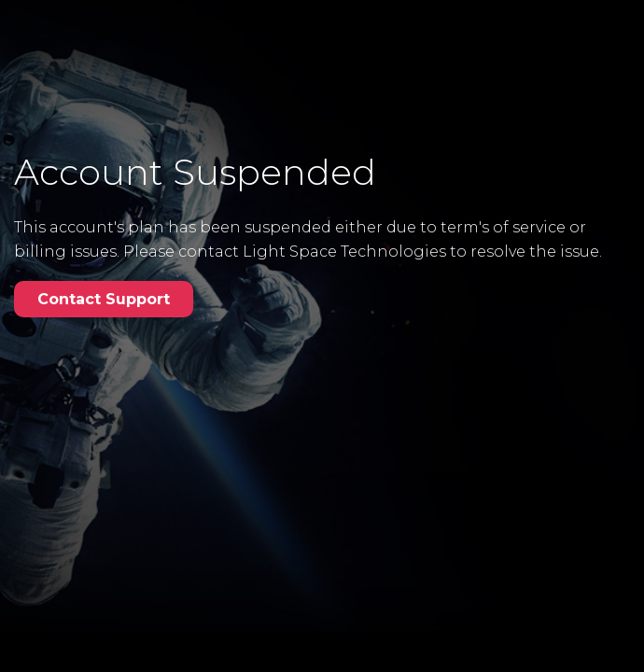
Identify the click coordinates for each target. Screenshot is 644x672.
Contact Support (104, 299)
